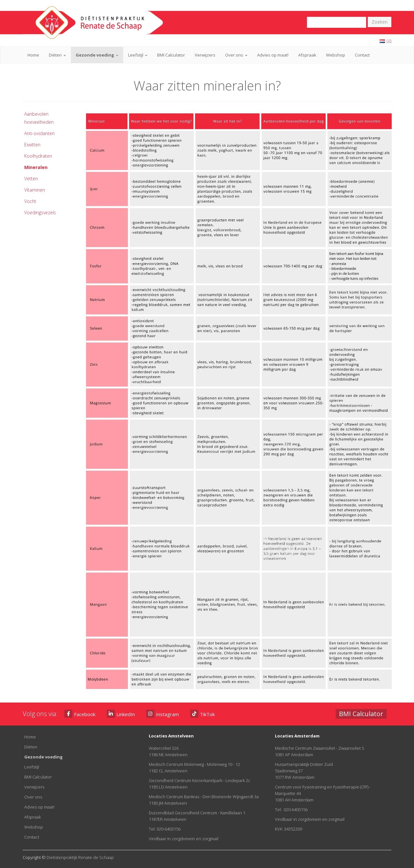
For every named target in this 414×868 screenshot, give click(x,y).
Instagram (163, 714)
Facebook (80, 714)
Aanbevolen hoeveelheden (39, 118)
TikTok (202, 714)
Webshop (336, 55)
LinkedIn (121, 714)
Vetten (31, 179)
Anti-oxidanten (39, 133)
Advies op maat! (273, 55)
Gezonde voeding (97, 55)
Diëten (57, 55)
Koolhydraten (38, 156)
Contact (362, 55)
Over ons (236, 55)
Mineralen (36, 167)
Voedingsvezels (40, 212)
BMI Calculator (171, 55)
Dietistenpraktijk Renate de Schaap (80, 857)
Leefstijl (138, 55)
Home (33, 55)
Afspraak (307, 55)
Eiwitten (32, 145)
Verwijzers (205, 55)
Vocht (30, 201)
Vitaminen (35, 190)
